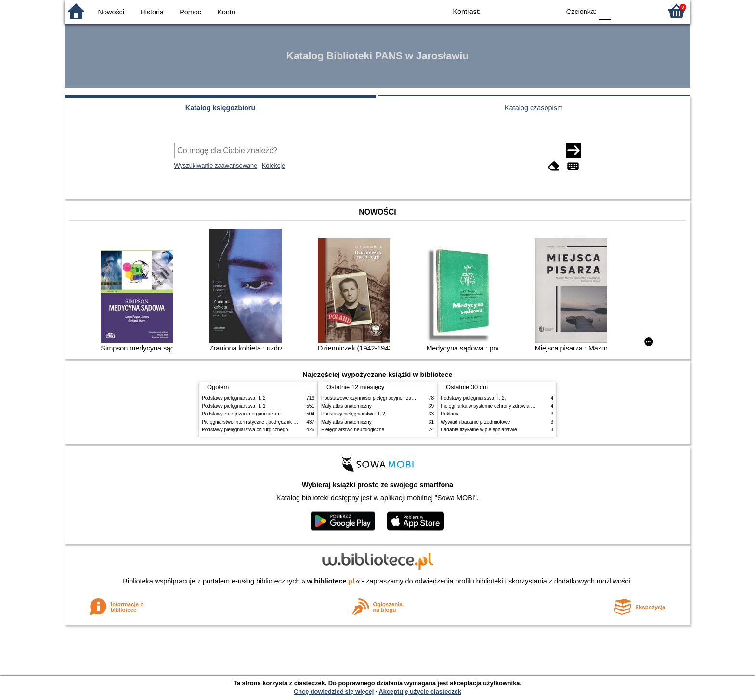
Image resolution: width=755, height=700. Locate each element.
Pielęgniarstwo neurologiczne (353, 430)
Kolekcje (273, 165)
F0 (605, 11)
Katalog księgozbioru (221, 108)
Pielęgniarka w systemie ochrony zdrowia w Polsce (495, 406)
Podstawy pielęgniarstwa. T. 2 (234, 398)
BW (511, 11)
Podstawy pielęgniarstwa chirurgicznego (245, 430)
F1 (621, 11)
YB (530, 11)
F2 (644, 11)
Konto (226, 12)
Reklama (450, 414)
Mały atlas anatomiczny (346, 406)
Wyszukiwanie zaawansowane (216, 165)
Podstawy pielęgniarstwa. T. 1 (234, 406)
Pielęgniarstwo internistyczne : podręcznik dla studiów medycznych (274, 422)
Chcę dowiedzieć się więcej (334, 692)
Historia (152, 12)
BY (550, 11)
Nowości (111, 12)
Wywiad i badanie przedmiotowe (475, 422)
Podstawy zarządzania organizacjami (242, 414)
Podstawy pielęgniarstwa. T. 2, (354, 414)
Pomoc (190, 12)
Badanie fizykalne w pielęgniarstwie (479, 430)
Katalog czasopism (534, 108)
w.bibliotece (331, 581)
